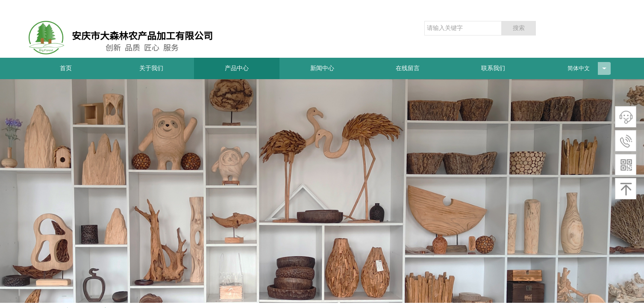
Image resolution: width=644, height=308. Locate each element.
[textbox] (463, 28)
